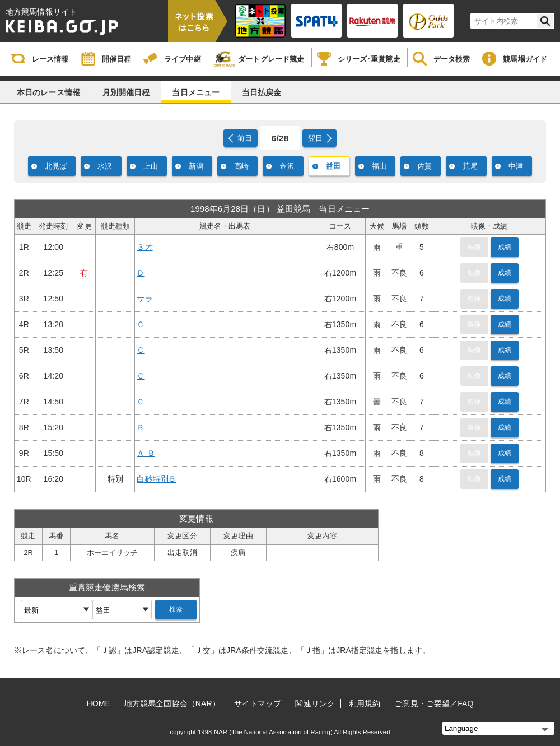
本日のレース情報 (48, 92)
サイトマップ (258, 703)
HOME (99, 703)
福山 (379, 166)
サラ (144, 299)
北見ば (56, 166)
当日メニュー (196, 92)
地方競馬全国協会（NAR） (172, 703)
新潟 (196, 166)
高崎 (241, 166)
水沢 (105, 166)
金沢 (287, 166)
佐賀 (424, 166)
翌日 (315, 138)
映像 (474, 247)
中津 (516, 166)
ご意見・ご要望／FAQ (434, 703)
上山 (151, 166)
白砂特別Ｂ (157, 479)
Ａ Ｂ (146, 453)
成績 (505, 247)
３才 (144, 247)
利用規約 (365, 703)
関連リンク (315, 703)
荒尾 (470, 166)
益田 (333, 166)
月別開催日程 (126, 92)
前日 (245, 138)
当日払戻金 (262, 92)
